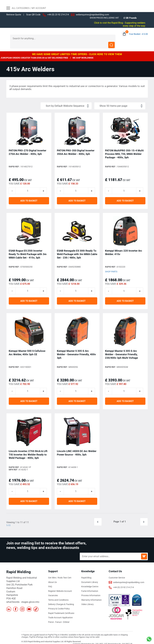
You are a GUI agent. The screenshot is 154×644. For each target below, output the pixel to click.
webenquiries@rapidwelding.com (92, 15)
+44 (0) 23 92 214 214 (58, 15)
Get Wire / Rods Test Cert (60, 573)
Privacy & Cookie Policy (59, 604)
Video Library (87, 599)
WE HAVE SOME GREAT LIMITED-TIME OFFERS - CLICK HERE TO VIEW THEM (77, 48)
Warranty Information (91, 595)
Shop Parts (111, 266)
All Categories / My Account (26, 8)
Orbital (66, 617)
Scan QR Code (33, 15)
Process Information (91, 590)
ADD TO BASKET (29, 195)
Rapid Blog (86, 573)
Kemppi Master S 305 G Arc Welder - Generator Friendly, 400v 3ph (76, 349)
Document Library (90, 577)
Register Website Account (60, 586)
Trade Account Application (60, 612)
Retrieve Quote (14, 15)
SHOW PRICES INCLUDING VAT (104, 18)
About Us (52, 577)
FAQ (50, 582)
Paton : (52, 617)
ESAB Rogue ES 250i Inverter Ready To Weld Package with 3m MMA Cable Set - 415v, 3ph (28, 248)
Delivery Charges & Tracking (61, 599)
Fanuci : (59, 617)
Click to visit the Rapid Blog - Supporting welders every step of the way (122, 24)
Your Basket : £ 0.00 (138, 34)
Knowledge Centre (90, 582)
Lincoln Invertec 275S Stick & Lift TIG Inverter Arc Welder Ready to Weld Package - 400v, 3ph (28, 449)
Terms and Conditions (58, 595)
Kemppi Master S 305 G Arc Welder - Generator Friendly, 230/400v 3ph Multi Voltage (121, 349)
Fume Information (90, 586)
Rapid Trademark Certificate (61, 608)
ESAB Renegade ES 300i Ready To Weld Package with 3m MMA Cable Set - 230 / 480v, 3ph (77, 248)
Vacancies (53, 590)
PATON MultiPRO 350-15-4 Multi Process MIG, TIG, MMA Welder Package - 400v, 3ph (124, 148)
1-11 (9, 521)
